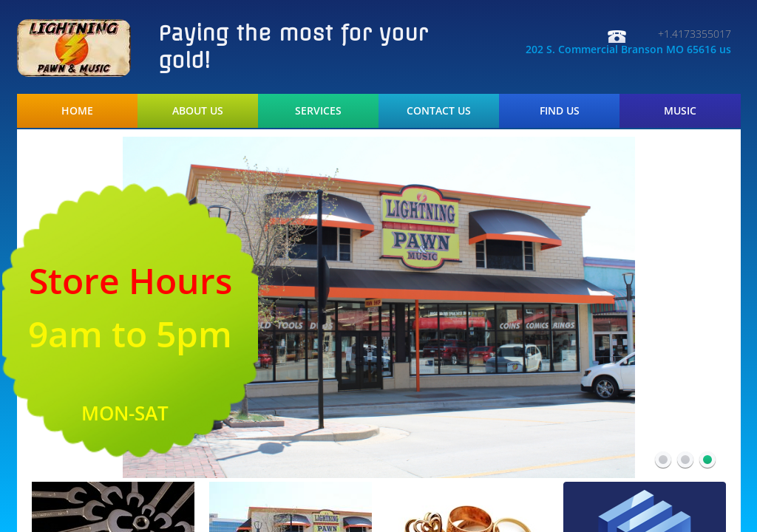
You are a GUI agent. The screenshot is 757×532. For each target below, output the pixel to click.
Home (77, 111)
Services (318, 111)
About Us (198, 111)
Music (680, 111)
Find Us (560, 111)
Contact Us (439, 111)
